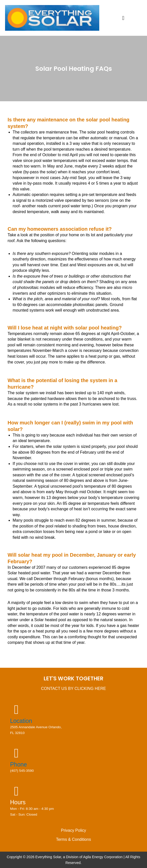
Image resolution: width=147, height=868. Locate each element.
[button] (123, 18)
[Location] (16, 710)
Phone (19, 764)
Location (21, 721)
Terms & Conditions (74, 839)
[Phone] (16, 753)
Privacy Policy (73, 830)
